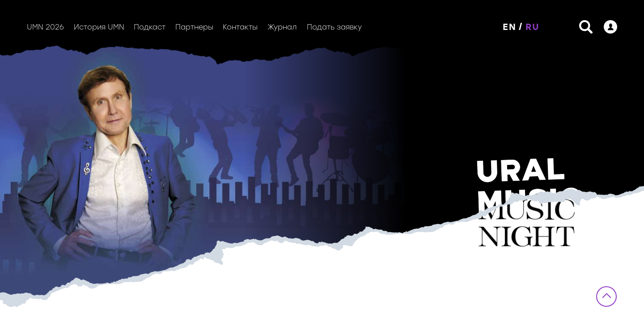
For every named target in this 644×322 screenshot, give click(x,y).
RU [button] (533, 27)
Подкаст (150, 27)
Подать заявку (334, 27)
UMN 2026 (45, 27)
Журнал (282, 27)
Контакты (240, 27)
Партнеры (194, 27)
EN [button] (510, 27)
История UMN (99, 27)
